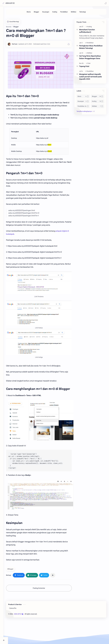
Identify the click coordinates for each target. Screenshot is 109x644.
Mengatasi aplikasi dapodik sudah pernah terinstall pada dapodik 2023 (90, 109)
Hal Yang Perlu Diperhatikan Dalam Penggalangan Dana (90, 90)
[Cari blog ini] (44, 3)
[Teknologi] (85, 12)
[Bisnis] (31, 12)
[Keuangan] (48, 12)
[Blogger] (39, 12)
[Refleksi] (76, 12)
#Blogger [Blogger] (15, 593)
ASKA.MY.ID (10, 3)
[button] (105, 3)
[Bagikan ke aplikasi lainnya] (57, 600)
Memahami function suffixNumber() (87, 63)
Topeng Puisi (84, 99)
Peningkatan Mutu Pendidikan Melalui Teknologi (91, 80)
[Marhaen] (19, 77)
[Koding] (57, 12)
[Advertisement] (58, 32)
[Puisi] (89, 96)
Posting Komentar (41, 612)
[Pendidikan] (66, 12)
